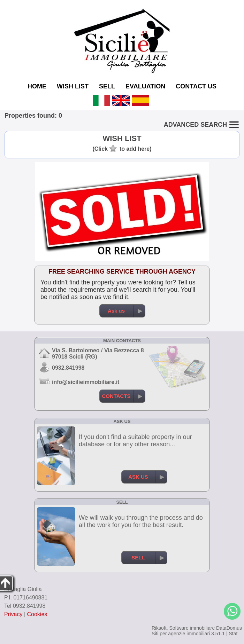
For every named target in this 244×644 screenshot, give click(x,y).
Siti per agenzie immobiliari (181, 634)
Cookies (37, 614)
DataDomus (229, 628)
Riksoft (159, 628)
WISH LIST (73, 86)
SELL (107, 86)
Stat (233, 634)
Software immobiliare (192, 628)
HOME (37, 86)
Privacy (13, 614)
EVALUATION (145, 86)
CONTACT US (196, 86)
